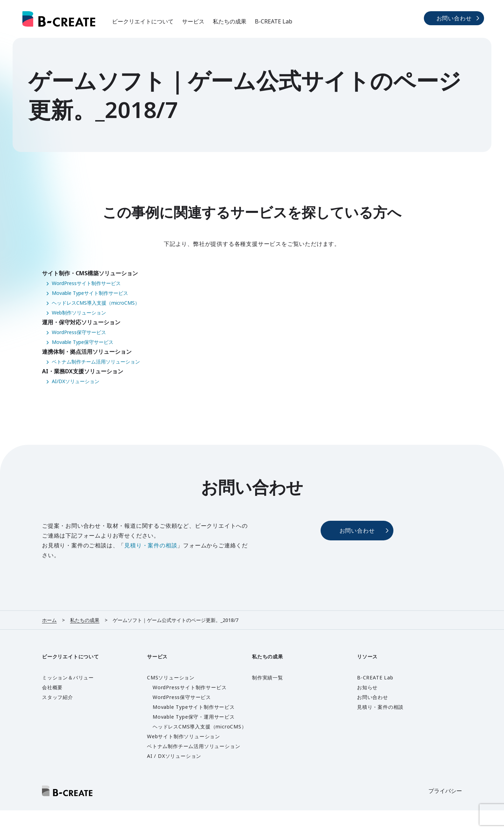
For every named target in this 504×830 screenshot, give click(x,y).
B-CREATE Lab (274, 21)
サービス (193, 21)
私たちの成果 (230, 21)
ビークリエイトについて (143, 21)
